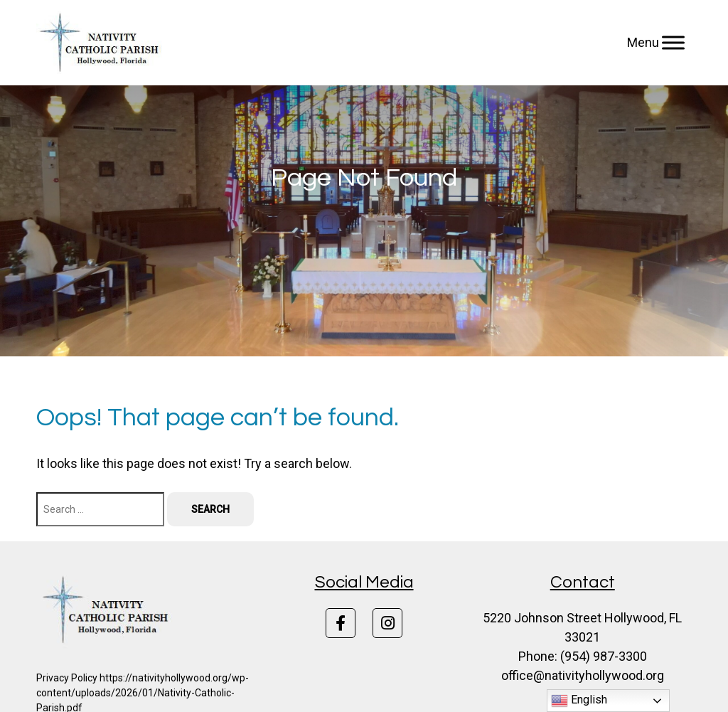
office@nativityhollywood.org (583, 675)
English (579, 701)
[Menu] (673, 42)
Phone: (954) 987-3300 (583, 656)
